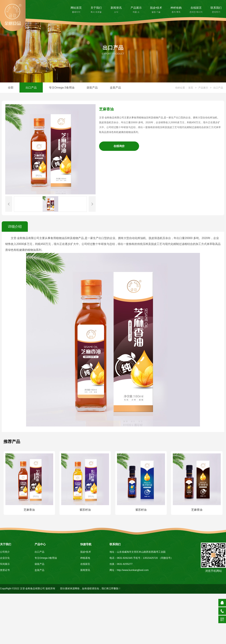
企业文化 (5, 558)
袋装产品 (92, 88)
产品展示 (136, 10)
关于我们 (96, 10)
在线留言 (196, 10)
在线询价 (119, 146)
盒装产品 (115, 88)
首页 (191, 88)
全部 (11, 88)
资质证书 (5, 570)
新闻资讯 (116, 10)
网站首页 (76, 10)
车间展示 (5, 564)
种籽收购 (176, 10)
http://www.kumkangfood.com (133, 570)
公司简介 (5, 552)
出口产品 (31, 88)
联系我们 (216, 10)
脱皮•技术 (156, 10)
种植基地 (85, 558)
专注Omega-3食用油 (62, 88)
